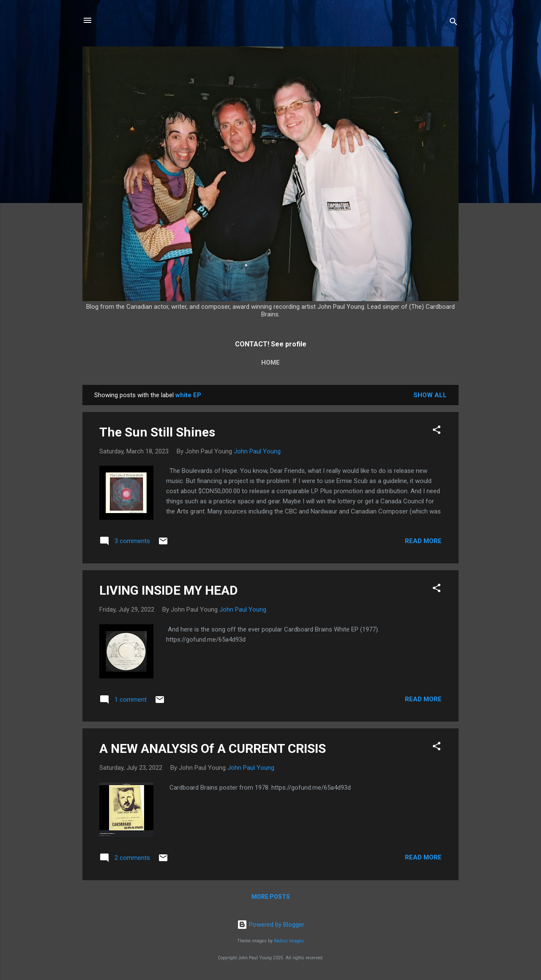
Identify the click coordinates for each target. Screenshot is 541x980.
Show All (430, 395)
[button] (437, 431)
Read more (423, 541)
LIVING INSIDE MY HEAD (169, 590)
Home (270, 362)
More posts (271, 897)
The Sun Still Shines (157, 432)
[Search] (454, 23)
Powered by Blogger (271, 925)
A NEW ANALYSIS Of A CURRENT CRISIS (213, 748)
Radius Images (289, 941)
